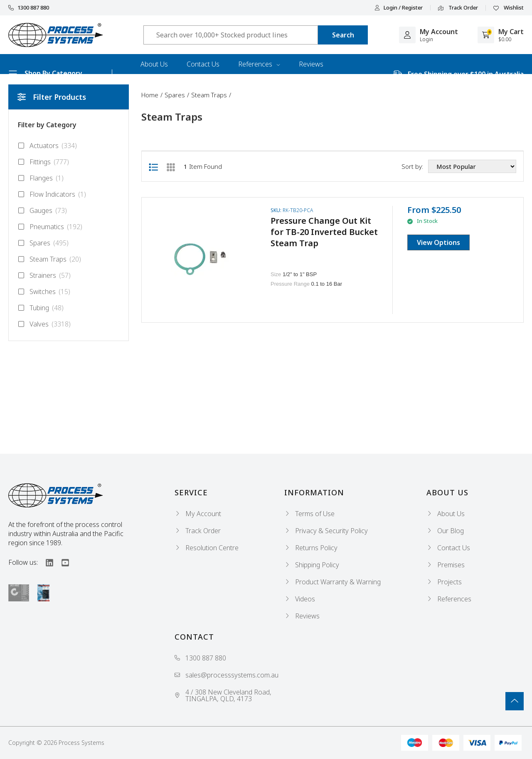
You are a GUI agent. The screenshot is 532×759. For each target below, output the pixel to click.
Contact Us (203, 64)
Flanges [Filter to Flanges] (41, 178)
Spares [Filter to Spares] (43, 243)
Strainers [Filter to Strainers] (44, 275)
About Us (154, 64)
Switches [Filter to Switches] (44, 292)
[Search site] (343, 35)
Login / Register (399, 8)
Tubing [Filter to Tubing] (41, 308)
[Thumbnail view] (171, 166)
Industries (155, 84)
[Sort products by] (472, 166)
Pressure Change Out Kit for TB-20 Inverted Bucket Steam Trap (324, 232)
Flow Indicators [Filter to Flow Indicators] (52, 194)
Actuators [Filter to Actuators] (47, 146)
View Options (438, 242)
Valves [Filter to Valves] (44, 324)
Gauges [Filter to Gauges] (42, 210)
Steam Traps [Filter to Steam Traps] (49, 259)
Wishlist (509, 8)
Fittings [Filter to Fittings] (43, 162)
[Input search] (231, 35)
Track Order (458, 8)
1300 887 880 (29, 8)
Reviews (311, 64)
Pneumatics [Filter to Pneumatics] (50, 227)
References (259, 64)
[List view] (153, 166)
